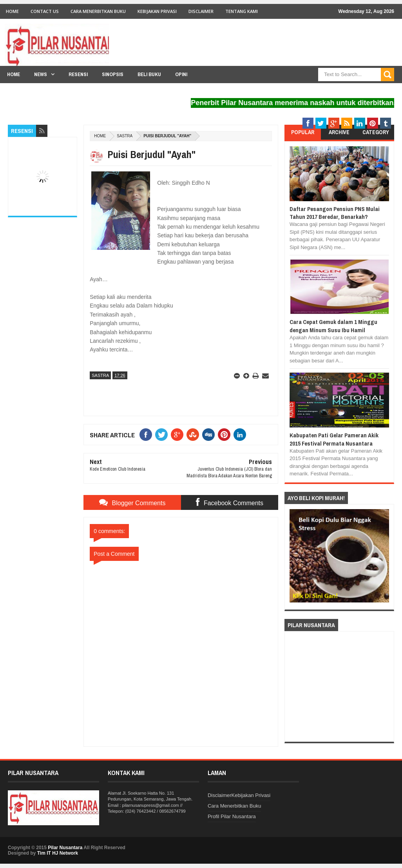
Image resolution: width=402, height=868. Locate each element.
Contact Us (45, 11)
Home (12, 11)
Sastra (125, 136)
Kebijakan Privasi (157, 11)
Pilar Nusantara (65, 848)
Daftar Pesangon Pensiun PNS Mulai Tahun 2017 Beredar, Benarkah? (335, 213)
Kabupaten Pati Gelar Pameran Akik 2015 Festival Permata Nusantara (334, 439)
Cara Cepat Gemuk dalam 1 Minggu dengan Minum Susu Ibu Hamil (333, 326)
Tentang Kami (242, 11)
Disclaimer (201, 11)
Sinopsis (113, 74)
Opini (181, 74)
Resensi (78, 74)
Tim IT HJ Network (58, 853)
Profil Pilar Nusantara (232, 816)
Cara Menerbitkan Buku (98, 11)
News (41, 74)
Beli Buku (149, 74)
